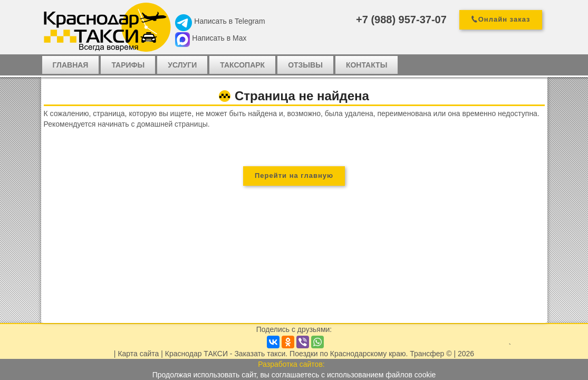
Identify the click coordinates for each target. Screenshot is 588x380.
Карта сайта (138, 354)
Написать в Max (219, 38)
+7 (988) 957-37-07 (401, 20)
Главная (71, 65)
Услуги (182, 65)
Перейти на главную (294, 175)
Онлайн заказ (504, 19)
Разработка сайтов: (291, 364)
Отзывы (305, 65)
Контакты (367, 65)
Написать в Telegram (229, 21)
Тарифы (128, 65)
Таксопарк (242, 65)
